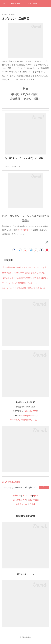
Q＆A (36, 498)
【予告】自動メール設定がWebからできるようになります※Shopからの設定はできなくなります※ (25, 280)
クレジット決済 (32, 3)
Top (4, 3)
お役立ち (19, 507)
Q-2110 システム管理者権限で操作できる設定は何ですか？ (25, 291)
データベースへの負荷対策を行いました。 (20, 286)
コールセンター (24, 232)
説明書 (33, 507)
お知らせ (17, 498)
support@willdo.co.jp (29, 418)
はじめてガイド (19, 503)
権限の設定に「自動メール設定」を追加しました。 (24, 275)
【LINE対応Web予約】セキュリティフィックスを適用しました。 (25, 270)
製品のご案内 (16, 3)
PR (26, 507)
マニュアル (27, 498)
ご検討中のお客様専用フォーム (23, 423)
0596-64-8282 (31, 414)
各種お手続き (33, 503)
